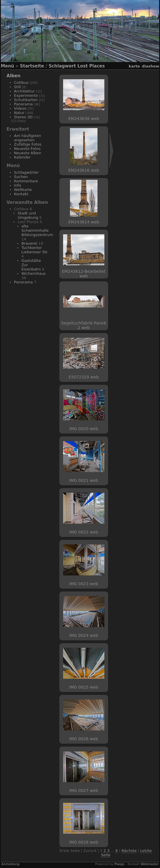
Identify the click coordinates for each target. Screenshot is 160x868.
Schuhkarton (26, 100)
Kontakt (21, 194)
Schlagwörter (26, 172)
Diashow (151, 66)
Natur (19, 113)
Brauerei (29, 243)
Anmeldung (10, 864)
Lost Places (91, 66)
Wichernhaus (34, 273)
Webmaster (150, 864)
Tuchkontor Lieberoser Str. (35, 250)
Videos (20, 108)
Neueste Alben (28, 153)
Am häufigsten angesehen (28, 138)
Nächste (129, 851)
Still (17, 87)
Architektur (24, 91)
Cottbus (21, 83)
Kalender (22, 157)
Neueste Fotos (27, 149)
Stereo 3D (23, 117)
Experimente (26, 95)
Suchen (21, 177)
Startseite (32, 66)
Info (18, 185)
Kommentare (26, 181)
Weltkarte (23, 190)
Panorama (23, 104)
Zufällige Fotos (28, 144)
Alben (13, 76)
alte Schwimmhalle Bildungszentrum (37, 230)
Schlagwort (62, 66)
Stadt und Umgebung (28, 215)
